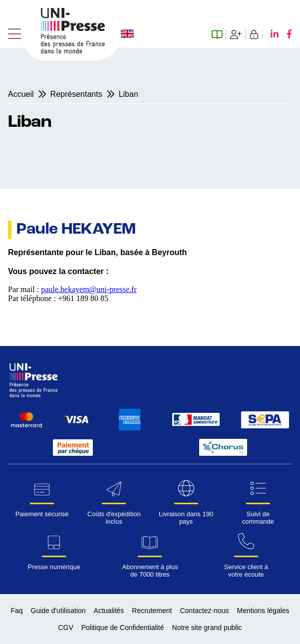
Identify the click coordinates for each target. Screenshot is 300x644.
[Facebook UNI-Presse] (285, 34)
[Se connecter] (254, 34)
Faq (16, 611)
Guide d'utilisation (58, 611)
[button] (14, 34)
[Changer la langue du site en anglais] (127, 35)
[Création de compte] (236, 34)
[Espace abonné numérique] (219, 34)
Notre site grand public (207, 628)
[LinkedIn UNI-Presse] (271, 34)
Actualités (109, 611)
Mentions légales (263, 611)
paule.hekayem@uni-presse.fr (89, 289)
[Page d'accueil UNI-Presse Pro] (73, 51)
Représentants (76, 94)
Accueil (21, 94)
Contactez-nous (204, 611)
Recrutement (152, 611)
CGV (65, 628)
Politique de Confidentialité (123, 628)
